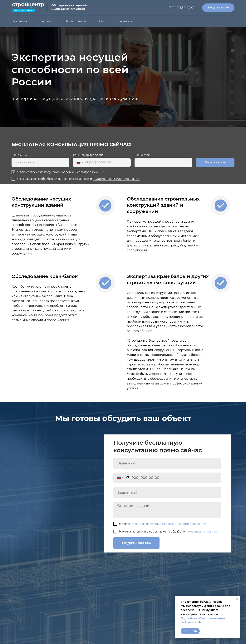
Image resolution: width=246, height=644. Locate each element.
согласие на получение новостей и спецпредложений (65, 172)
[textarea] (167, 510)
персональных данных (202, 532)
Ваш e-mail (142, 155)
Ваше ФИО (19, 155)
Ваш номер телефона (88, 155)
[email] (167, 493)
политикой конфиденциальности (117, 179)
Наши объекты (75, 21)
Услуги (46, 21)
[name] (167, 463)
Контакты (126, 21)
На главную (20, 21)
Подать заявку (215, 162)
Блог (103, 21)
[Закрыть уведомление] (237, 599)
